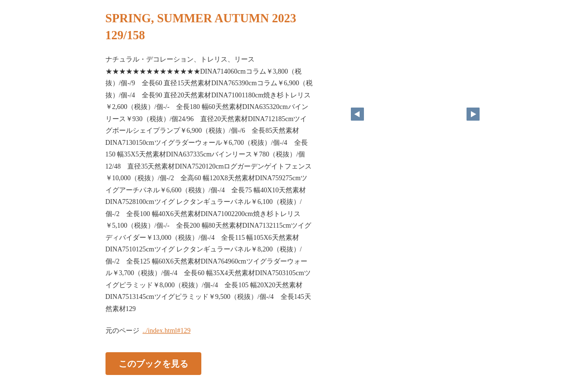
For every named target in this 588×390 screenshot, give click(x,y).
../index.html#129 (167, 331)
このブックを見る (153, 364)
